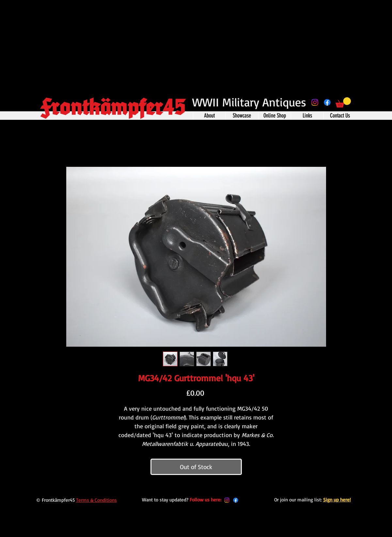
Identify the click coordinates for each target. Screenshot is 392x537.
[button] (343, 102)
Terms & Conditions (96, 500)
